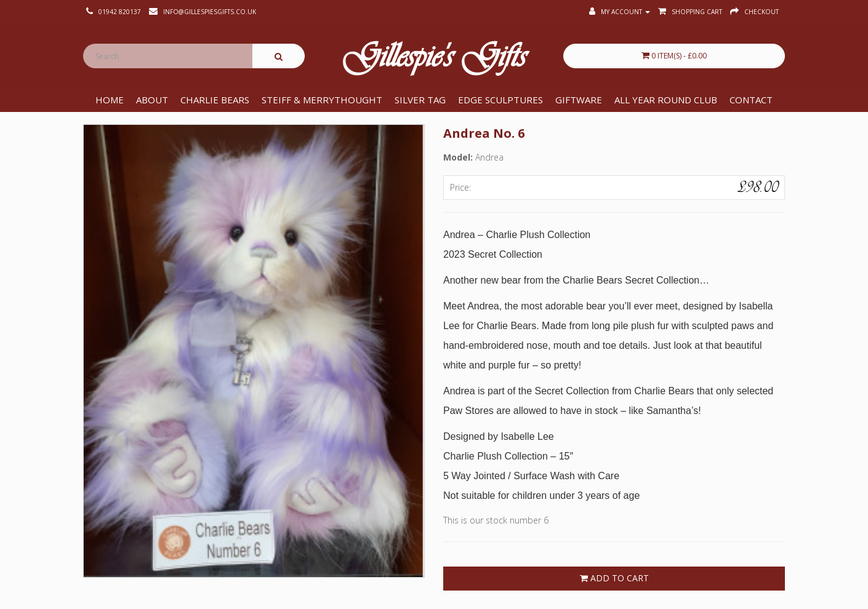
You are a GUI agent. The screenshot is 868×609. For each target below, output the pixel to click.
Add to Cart (614, 578)
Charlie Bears (215, 100)
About (152, 100)
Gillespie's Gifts (434, 59)
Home (110, 100)
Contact (751, 100)
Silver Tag (420, 100)
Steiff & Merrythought (322, 100)
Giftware (579, 100)
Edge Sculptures (500, 100)
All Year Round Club (666, 100)
